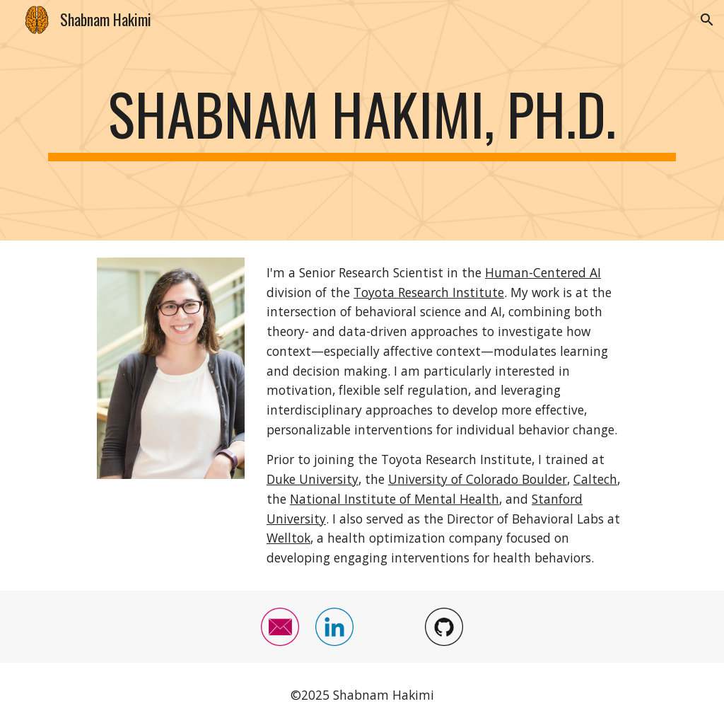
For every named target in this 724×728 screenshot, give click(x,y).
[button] (707, 20)
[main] (362, 120)
